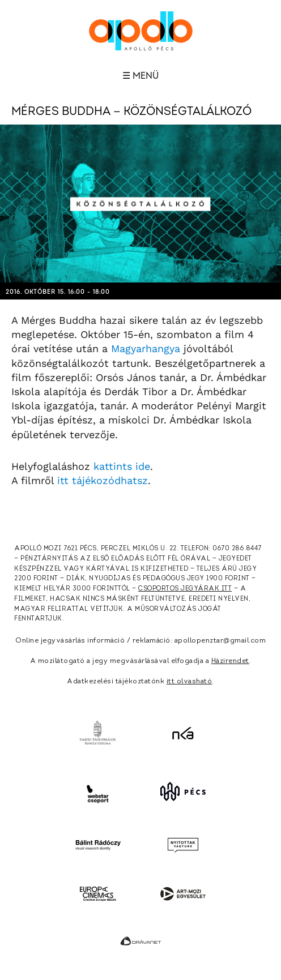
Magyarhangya (146, 348)
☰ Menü (140, 76)
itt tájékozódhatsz (103, 480)
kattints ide (122, 466)
